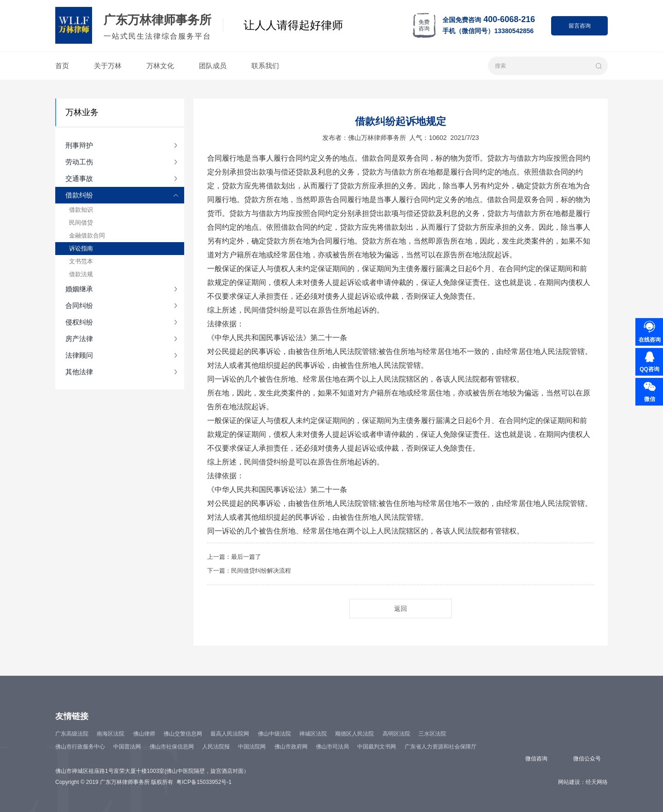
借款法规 (81, 274)
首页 (62, 66)
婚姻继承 (79, 289)
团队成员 (213, 66)
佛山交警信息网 (183, 734)
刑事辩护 (79, 145)
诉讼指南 (81, 248)
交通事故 (79, 178)
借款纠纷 (79, 195)
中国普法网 (127, 747)
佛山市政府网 (291, 747)
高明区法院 (396, 734)
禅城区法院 (313, 734)
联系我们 (265, 66)
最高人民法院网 (230, 734)
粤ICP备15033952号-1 (204, 782)
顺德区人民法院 (355, 734)
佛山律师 (144, 734)
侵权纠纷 (79, 322)
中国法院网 (252, 747)
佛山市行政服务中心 (80, 747)
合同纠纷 (79, 305)
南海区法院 (110, 734)
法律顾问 (79, 355)
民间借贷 (81, 223)
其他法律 (79, 372)
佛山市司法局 (332, 747)
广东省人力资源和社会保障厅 (441, 747)
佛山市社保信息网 (172, 747)
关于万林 (108, 66)
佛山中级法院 (274, 734)
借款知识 (81, 210)
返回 (401, 609)
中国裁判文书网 (377, 747)
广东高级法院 (72, 734)
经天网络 (597, 782)
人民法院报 (216, 747)
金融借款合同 (87, 235)
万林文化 (160, 66)
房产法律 (79, 339)
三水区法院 (432, 734)
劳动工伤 (79, 162)
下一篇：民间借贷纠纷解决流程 (249, 571)
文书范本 (81, 261)
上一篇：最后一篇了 (234, 557)
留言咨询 (580, 26)
